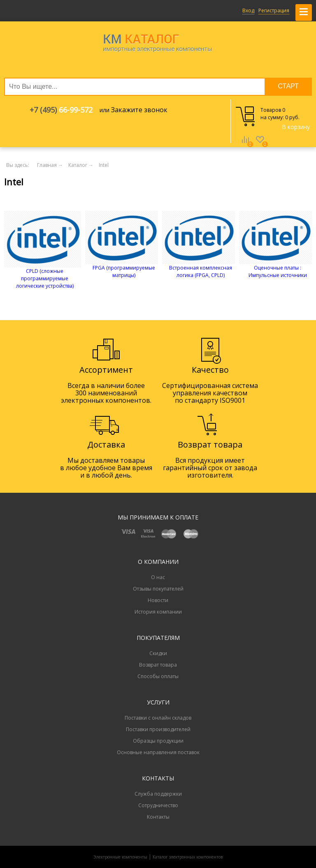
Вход (248, 10)
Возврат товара (158, 665)
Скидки (158, 653)
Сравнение (245, 145)
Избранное (260, 145)
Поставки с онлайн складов (158, 718)
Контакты (158, 817)
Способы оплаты (158, 676)
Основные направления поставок (158, 752)
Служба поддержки (158, 794)
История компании (158, 612)
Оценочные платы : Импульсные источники (278, 271)
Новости (158, 600)
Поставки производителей (158, 729)
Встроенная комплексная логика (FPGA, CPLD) (201, 271)
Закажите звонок (139, 110)
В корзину (296, 127)
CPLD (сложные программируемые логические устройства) (45, 278)
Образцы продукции (158, 741)
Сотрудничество (158, 805)
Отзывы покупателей (158, 589)
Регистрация (274, 10)
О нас (158, 577)
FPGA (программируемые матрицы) (124, 271)
